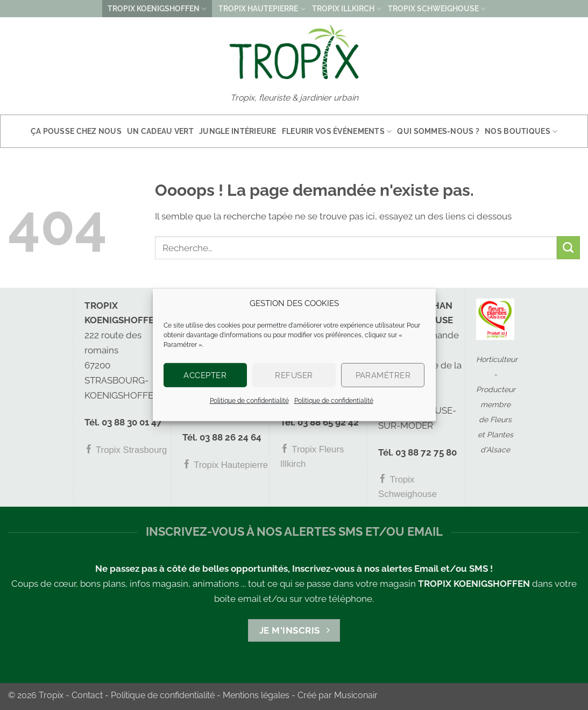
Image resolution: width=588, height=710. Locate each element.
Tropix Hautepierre (225, 465)
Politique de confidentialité (249, 401)
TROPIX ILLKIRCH (347, 9)
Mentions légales (256, 695)
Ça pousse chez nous (76, 131)
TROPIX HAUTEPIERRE (262, 9)
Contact (87, 695)
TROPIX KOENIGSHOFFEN (157, 9)
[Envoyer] (568, 248)
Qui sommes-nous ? (438, 131)
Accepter (205, 375)
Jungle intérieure (238, 131)
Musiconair (356, 695)
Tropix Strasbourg (126, 450)
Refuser (294, 375)
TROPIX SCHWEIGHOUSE (437, 9)
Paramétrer (383, 375)
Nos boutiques (521, 132)
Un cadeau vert (160, 131)
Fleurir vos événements (337, 132)
